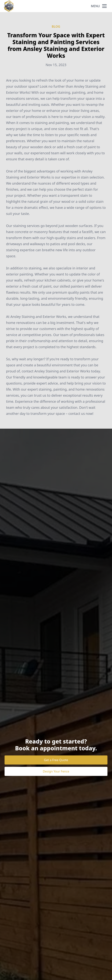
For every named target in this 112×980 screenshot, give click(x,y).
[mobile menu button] (104, 6)
